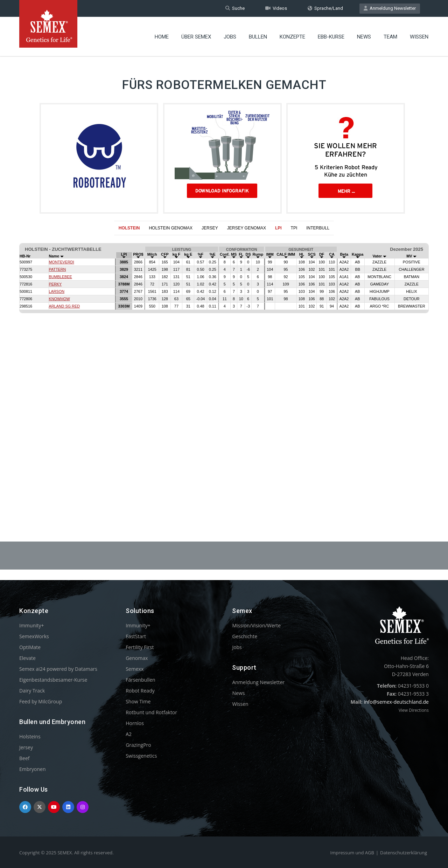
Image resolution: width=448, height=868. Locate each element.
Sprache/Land (325, 8)
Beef (24, 758)
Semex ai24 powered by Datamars (58, 669)
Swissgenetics (141, 756)
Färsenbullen (141, 680)
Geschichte (245, 636)
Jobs (230, 37)
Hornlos (135, 723)
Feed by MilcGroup (41, 701)
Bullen (258, 37)
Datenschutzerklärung (404, 853)
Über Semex (196, 37)
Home (162, 37)
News (364, 37)
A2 (129, 734)
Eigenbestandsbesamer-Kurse (53, 680)
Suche (235, 8)
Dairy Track (32, 691)
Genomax (137, 658)
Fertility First (140, 647)
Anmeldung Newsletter (390, 8)
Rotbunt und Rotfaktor (151, 712)
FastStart (136, 636)
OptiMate (30, 647)
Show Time (138, 701)
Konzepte (292, 37)
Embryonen (33, 769)
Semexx (135, 669)
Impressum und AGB (352, 853)
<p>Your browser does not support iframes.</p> (224, 371)
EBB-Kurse (331, 37)
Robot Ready (140, 691)
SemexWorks (34, 636)
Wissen (419, 37)
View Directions (414, 710)
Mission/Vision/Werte (256, 625)
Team (390, 37)
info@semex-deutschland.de (396, 702)
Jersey (26, 747)
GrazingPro (138, 745)
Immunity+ (32, 625)
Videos (276, 8)
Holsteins (30, 736)
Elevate (27, 658)
